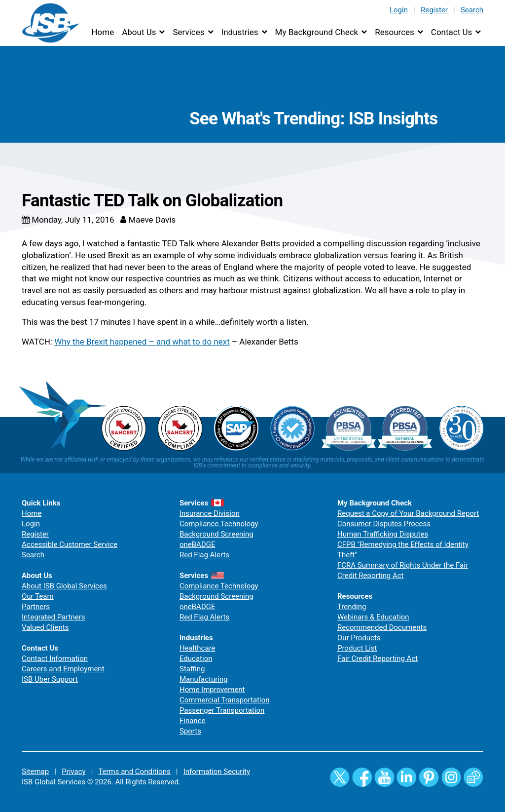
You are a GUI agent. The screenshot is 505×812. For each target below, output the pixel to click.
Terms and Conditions (134, 772)
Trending (352, 607)
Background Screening (216, 534)
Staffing (192, 669)
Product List (357, 648)
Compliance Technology (219, 524)
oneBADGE (198, 544)
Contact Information (55, 658)
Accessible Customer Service (70, 544)
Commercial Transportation (225, 700)
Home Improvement (212, 690)
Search (472, 10)
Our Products (359, 638)
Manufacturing (204, 679)
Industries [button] (240, 32)
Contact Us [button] (451, 32)
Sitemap (35, 772)
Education (196, 658)
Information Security (217, 772)
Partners (36, 607)
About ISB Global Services (64, 586)
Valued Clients (45, 627)
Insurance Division (210, 513)
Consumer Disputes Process (384, 524)
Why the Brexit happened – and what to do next (142, 342)
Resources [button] (395, 32)
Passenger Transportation (222, 710)
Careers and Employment (63, 669)
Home (103, 32)
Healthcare (198, 648)
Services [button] (188, 32)
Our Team (38, 596)
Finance (192, 721)
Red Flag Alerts (204, 555)
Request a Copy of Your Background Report (408, 513)
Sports (190, 731)
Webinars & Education (373, 617)
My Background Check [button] (317, 32)
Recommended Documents (382, 627)
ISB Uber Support (50, 679)
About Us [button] (139, 32)
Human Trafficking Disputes (383, 534)
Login (399, 10)
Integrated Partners (54, 617)
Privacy (73, 772)
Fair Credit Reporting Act (378, 658)
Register (434, 10)
